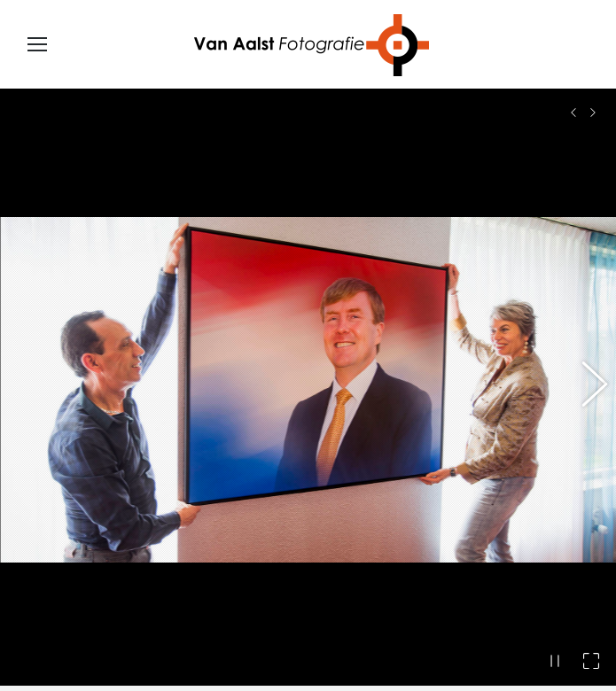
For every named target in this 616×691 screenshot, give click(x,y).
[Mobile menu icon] (37, 44)
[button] (585, 378)
